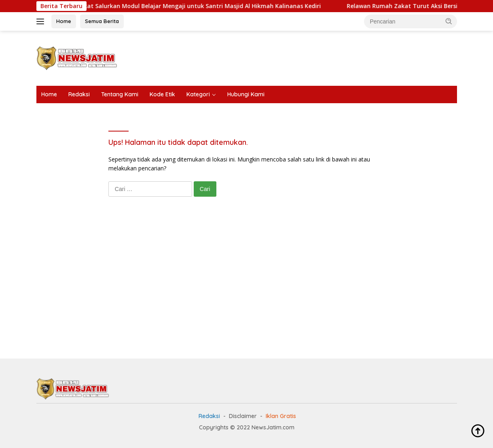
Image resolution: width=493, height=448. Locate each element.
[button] (449, 21)
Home (64, 21)
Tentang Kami (120, 94)
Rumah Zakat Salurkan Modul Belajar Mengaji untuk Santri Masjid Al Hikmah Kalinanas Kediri (198, 6)
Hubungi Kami (246, 94)
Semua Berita (102, 21)
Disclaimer (243, 416)
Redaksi (79, 94)
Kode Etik (162, 94)
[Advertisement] (310, 57)
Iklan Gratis (281, 416)
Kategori (198, 94)
